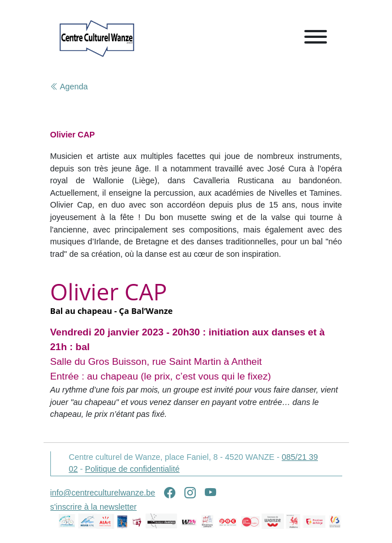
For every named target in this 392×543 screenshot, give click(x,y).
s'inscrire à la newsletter (94, 507)
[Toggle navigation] (316, 39)
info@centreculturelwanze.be (103, 493)
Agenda (69, 87)
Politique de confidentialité (132, 469)
